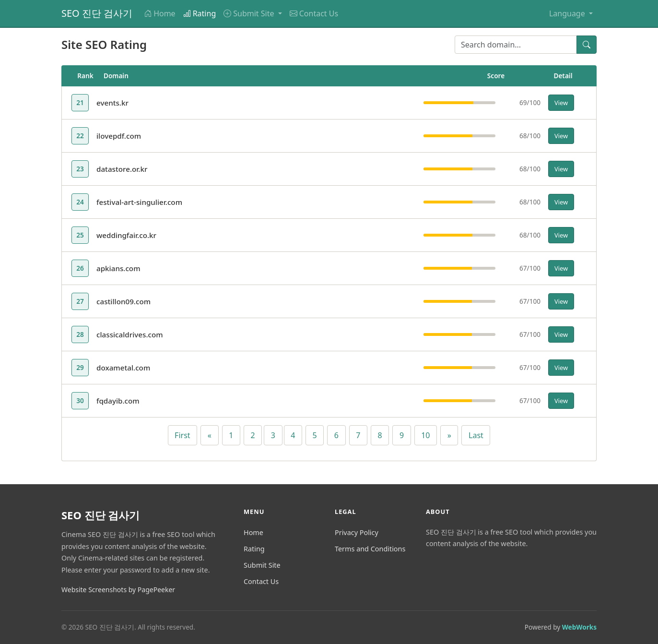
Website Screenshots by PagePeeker (118, 590)
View (561, 103)
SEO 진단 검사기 (97, 13)
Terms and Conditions (370, 549)
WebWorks (579, 627)
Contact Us (314, 13)
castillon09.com (123, 301)
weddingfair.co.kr (126, 235)
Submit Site (262, 565)
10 (425, 435)
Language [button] (568, 13)
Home (160, 13)
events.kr (112, 103)
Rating (200, 13)
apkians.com (118, 268)
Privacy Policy (357, 532)
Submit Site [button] (250, 13)
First (182, 435)
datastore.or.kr (122, 169)
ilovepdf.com (119, 136)
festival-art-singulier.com (139, 202)
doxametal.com (123, 368)
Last (476, 435)
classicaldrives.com (130, 334)
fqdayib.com (118, 401)
